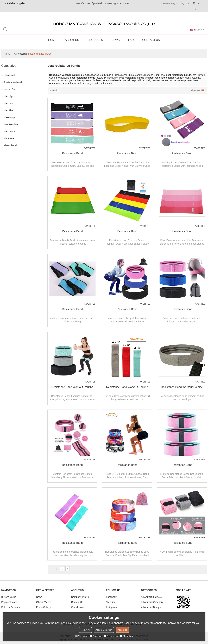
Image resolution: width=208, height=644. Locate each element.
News (116, 40)
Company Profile (80, 597)
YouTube (111, 602)
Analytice (96, 636)
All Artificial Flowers (151, 597)
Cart (196, 6)
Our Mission (78, 607)
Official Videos (44, 602)
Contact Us (151, 40)
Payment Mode (9, 602)
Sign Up (185, 3)
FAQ (131, 40)
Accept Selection (104, 630)
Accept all (122, 630)
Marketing (126, 636)
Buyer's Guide (9, 597)
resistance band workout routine (72, 387)
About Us (72, 40)
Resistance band (72, 465)
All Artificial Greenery (152, 602)
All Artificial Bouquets (152, 607)
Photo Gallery (44, 607)
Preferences (111, 636)
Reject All (85, 630)
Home (52, 40)
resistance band (72, 153)
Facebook (111, 597)
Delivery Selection (11, 607)
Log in (174, 3)
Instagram (111, 607)
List (199, 91)
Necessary (82, 636)
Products (95, 40)
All (15, 54)
